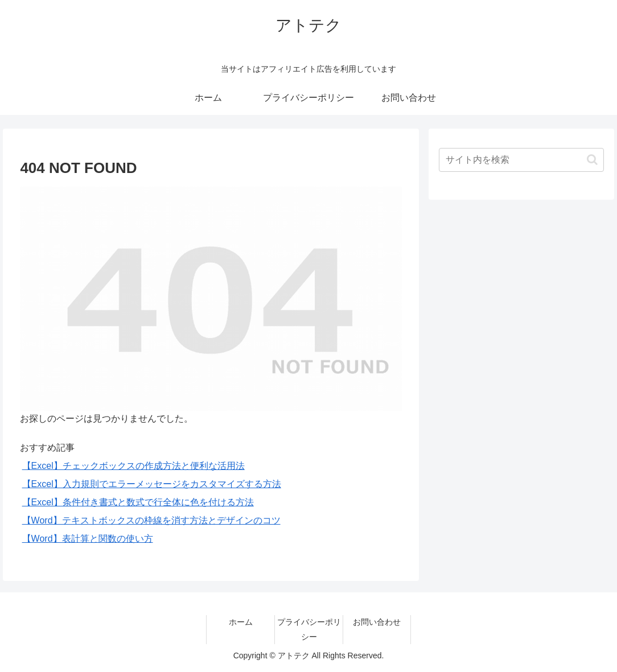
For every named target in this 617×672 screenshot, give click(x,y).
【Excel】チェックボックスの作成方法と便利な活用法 (133, 466)
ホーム (241, 622)
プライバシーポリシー (309, 629)
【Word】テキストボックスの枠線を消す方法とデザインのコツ (151, 520)
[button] (592, 160)
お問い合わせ (377, 622)
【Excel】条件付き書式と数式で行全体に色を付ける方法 (138, 502)
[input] (522, 160)
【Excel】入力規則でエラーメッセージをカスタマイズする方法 (152, 484)
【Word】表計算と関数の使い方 (88, 539)
